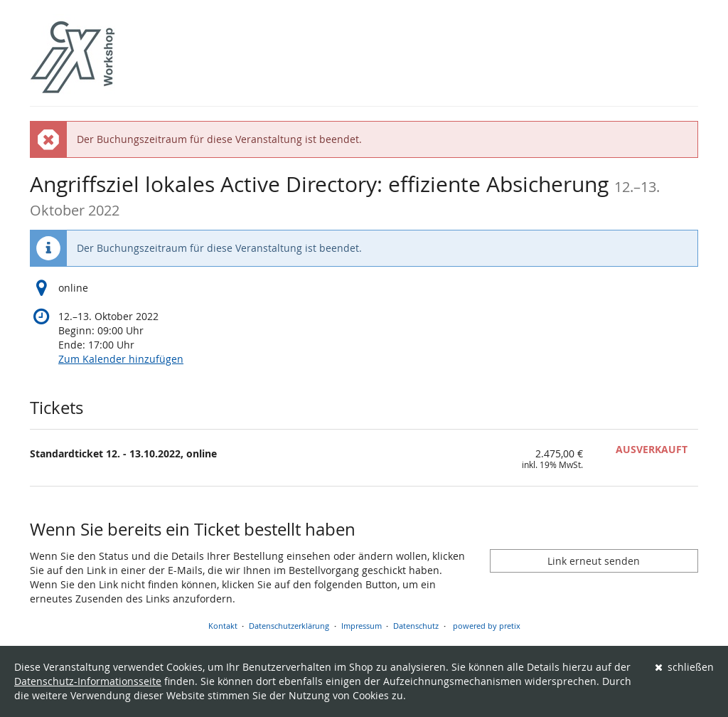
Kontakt (223, 626)
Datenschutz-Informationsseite (88, 681)
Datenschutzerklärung (289, 626)
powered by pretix (487, 626)
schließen (685, 667)
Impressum (362, 626)
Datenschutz (416, 626)
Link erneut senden (594, 561)
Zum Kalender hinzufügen (121, 359)
